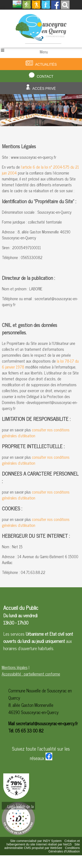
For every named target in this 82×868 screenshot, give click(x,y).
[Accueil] (41, 29)
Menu (44, 52)
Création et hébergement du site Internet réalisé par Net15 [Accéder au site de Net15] (43, 843)
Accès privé (44, 89)
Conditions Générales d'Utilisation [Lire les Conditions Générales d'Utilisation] (64, 850)
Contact (45, 77)
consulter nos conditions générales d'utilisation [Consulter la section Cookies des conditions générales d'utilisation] (36, 522)
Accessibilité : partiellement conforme (31, 674)
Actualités (46, 64)
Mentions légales (15, 667)
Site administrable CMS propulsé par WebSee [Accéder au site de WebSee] (42, 846)
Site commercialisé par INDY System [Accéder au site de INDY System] (36, 841)
